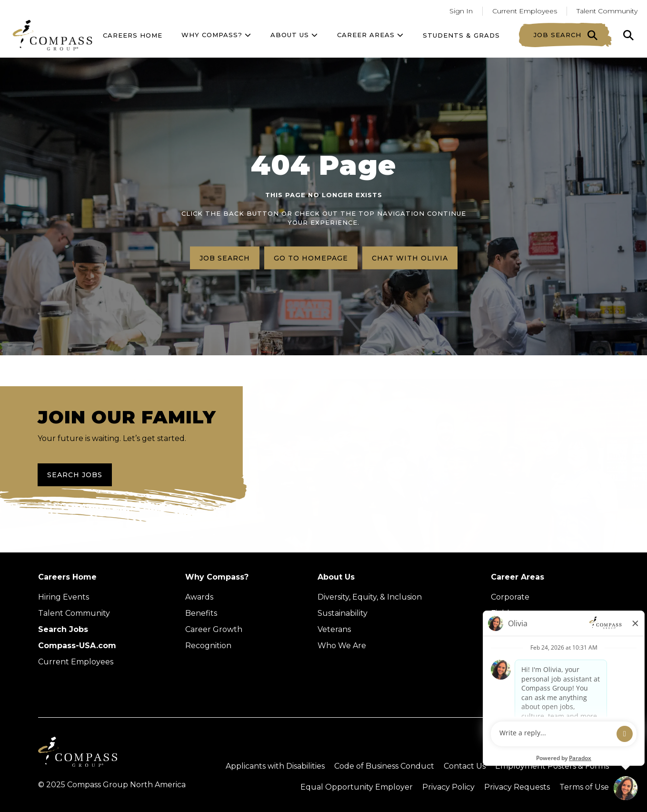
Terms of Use (584, 787)
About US (294, 35)
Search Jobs (75, 475)
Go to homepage (311, 258)
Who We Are (342, 646)
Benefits (201, 613)
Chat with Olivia (410, 258)
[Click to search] (628, 35)
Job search (225, 258)
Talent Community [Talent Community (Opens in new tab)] (74, 613)
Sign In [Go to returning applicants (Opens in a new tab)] (461, 11)
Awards (199, 597)
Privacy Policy (448, 787)
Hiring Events (64, 597)
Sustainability (343, 613)
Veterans (334, 629)
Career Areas (370, 35)
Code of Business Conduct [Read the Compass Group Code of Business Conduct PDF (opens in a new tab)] (384, 766)
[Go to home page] (52, 35)
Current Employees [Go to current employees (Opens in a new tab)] (525, 11)
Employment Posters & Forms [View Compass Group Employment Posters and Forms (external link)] (552, 766)
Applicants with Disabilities (275, 766)
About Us (336, 577)
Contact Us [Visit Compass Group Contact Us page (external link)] (465, 766)
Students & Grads (461, 35)
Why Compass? (216, 35)
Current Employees (76, 662)
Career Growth (214, 629)
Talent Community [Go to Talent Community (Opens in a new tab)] (607, 11)
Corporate (510, 597)
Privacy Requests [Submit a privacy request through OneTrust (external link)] (517, 787)
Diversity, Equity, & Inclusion (370, 597)
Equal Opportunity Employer (357, 787)
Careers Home (133, 35)
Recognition (208, 646)
